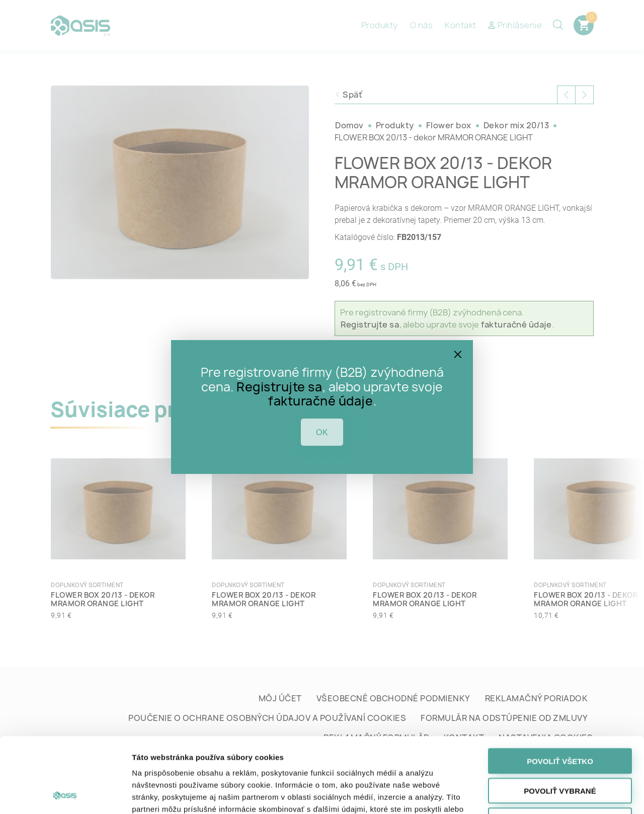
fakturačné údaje (320, 401)
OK (322, 432)
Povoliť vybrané (560, 720)
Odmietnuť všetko (560, 750)
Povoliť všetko (560, 690)
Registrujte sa (279, 387)
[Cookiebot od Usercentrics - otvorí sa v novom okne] (65, 794)
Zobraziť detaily (527, 794)
